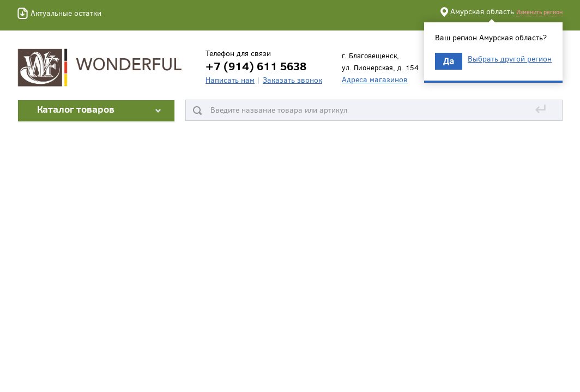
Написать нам (230, 80)
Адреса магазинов (375, 79)
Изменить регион (539, 12)
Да (449, 61)
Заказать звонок (292, 80)
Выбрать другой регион (510, 59)
